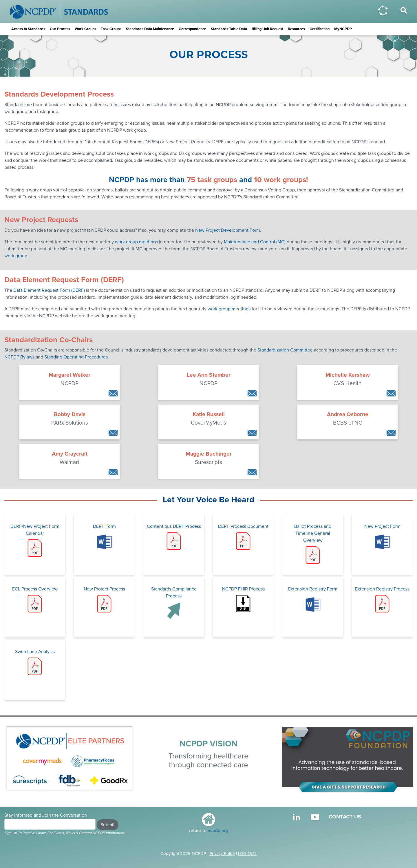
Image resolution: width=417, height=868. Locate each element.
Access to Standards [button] (28, 29)
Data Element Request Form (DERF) (49, 290)
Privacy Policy (222, 853)
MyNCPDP (343, 29)
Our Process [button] (60, 29)
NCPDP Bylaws (19, 357)
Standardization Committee (285, 350)
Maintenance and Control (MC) (255, 242)
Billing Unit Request (267, 29)
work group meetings (136, 242)
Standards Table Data (229, 29)
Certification (320, 29)
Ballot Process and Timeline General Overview (313, 540)
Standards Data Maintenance (150, 29)
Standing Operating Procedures (76, 357)
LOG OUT (247, 853)
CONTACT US (345, 817)
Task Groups (111, 29)
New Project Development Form (228, 230)
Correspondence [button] (192, 29)
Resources (296, 29)
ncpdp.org (218, 831)
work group (16, 256)
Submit (108, 825)
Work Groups (85, 29)
